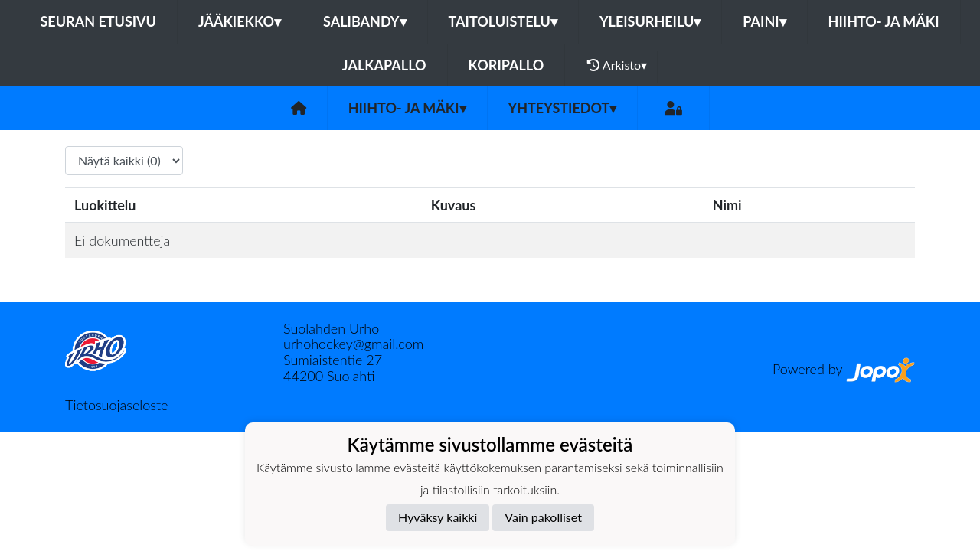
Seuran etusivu (98, 21)
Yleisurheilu (650, 21)
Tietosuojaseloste (116, 405)
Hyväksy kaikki (438, 517)
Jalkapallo (384, 65)
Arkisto (617, 65)
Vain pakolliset (543, 517)
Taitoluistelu (503, 21)
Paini (764, 21)
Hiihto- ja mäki (884, 21)
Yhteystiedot (563, 108)
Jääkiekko (240, 21)
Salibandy (364, 21)
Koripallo (506, 65)
